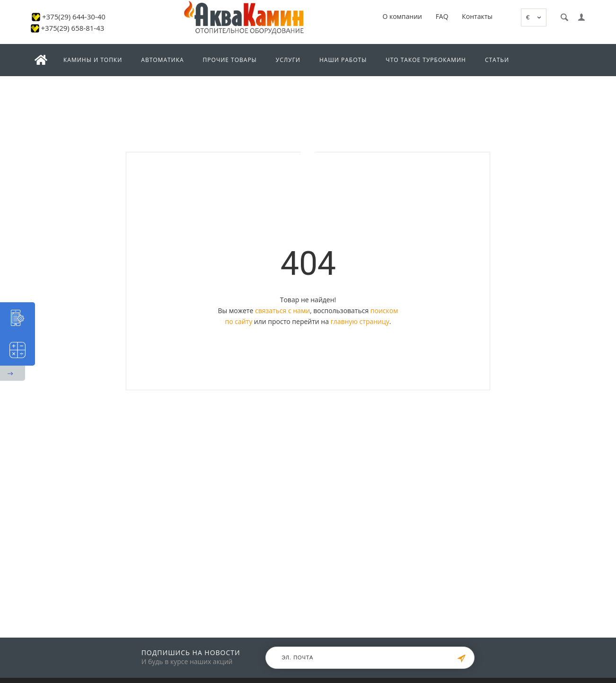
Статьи (497, 60)
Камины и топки (93, 60)
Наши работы (343, 60)
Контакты (477, 16)
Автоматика (162, 60)
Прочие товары (230, 60)
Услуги (288, 60)
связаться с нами (282, 311)
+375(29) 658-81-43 (72, 28)
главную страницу (360, 321)
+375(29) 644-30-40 (74, 17)
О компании (402, 16)
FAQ (442, 16)
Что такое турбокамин (426, 60)
